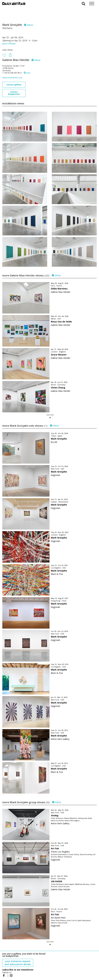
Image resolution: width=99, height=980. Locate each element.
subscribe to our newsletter (18, 970)
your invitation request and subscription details (18, 963)
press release (9, 44)
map (27, 73)
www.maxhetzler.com (12, 78)
